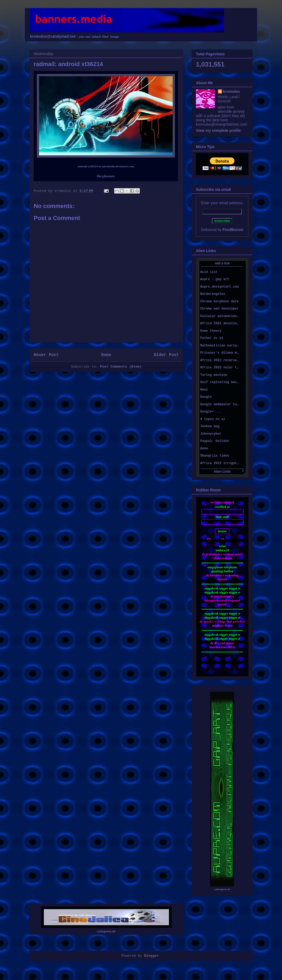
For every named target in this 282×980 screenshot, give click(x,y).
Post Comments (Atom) (121, 367)
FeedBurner (233, 230)
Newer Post (46, 355)
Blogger (151, 956)
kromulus (232, 91)
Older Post (166, 355)
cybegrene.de (106, 931)
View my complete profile (218, 130)
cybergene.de (222, 889)
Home (106, 355)
